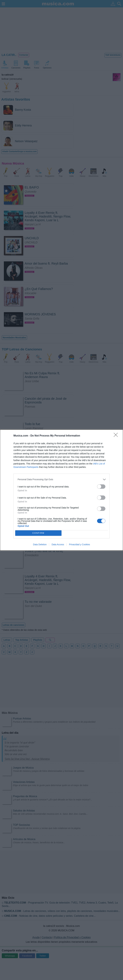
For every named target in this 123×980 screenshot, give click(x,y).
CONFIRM (38, 533)
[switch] (101, 487)
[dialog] (61, 490)
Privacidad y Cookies (80, 544)
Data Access (58, 544)
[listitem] (61, 479)
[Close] (117, 436)
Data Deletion (40, 544)
